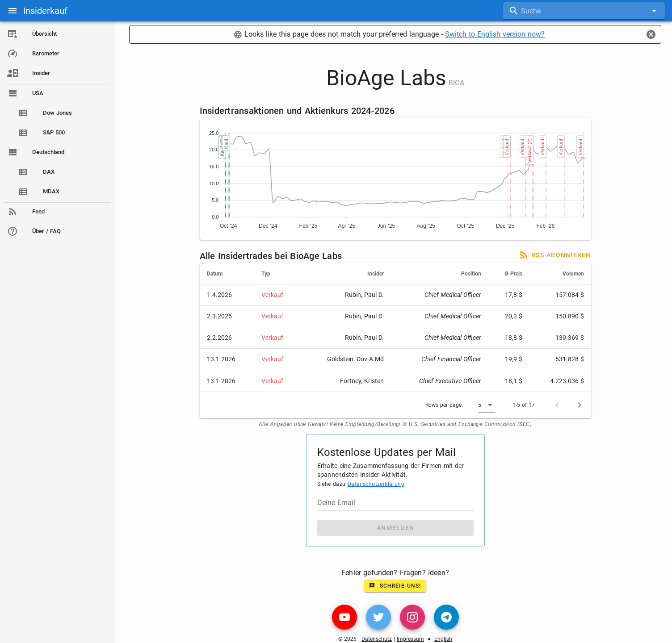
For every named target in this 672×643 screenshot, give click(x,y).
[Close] (651, 34)
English (443, 639)
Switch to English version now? (495, 34)
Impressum (410, 639)
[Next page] (580, 405)
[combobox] (584, 11)
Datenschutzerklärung (376, 484)
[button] (487, 405)
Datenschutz (377, 639)
